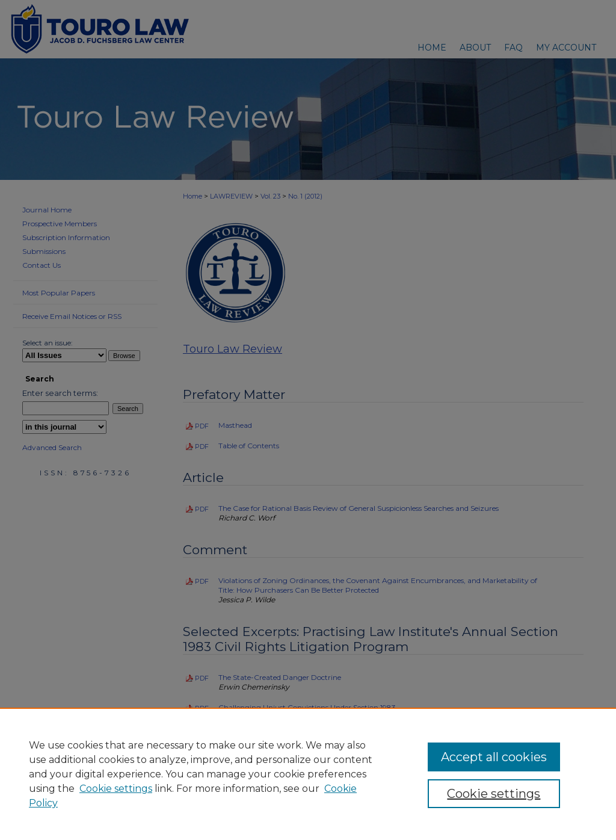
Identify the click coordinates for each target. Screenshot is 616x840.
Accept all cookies (494, 757)
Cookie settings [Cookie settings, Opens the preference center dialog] (494, 794)
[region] (308, 774)
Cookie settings (116, 789)
